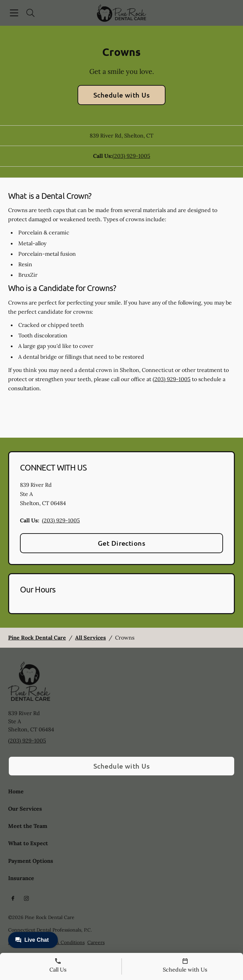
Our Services (25, 809)
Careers (96, 942)
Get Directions (122, 543)
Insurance (21, 878)
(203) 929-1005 (131, 156)
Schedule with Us (122, 95)
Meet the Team (28, 826)
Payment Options (31, 861)
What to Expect (28, 843)
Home (16, 791)
